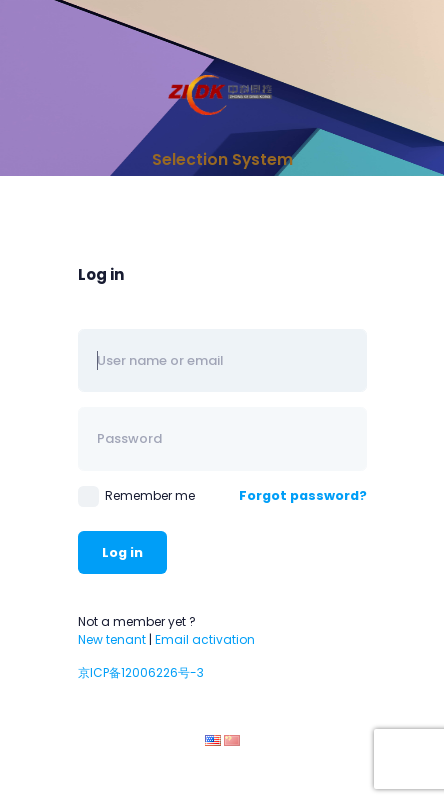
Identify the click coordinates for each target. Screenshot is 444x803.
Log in (122, 552)
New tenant (112, 639)
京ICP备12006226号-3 (141, 672)
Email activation (205, 639)
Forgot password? (303, 495)
